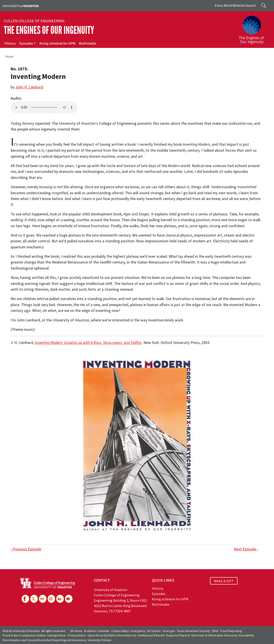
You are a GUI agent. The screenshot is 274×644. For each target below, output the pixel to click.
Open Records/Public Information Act (112, 635)
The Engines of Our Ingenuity (49, 30)
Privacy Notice (77, 635)
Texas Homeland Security (193, 631)
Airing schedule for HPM (57, 43)
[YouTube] (69, 599)
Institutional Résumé (151, 635)
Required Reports (178, 635)
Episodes (26, 43)
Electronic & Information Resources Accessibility (223, 635)
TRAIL (215, 631)
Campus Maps (120, 631)
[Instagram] (51, 599)
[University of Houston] (21, 6)
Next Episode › (246, 549)
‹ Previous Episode (26, 549)
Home (9, 56)
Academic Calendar (97, 631)
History (10, 43)
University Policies (100, 640)
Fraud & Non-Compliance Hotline (24, 635)
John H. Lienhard (29, 87)
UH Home (76, 631)
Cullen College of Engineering (34, 21)
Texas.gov (169, 631)
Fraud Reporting (231, 631)
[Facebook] (25, 599)
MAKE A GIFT (224, 581)
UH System (154, 631)
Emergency (138, 631)
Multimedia (88, 43)
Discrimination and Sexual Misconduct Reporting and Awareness (44, 640)
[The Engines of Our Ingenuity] (254, 28)
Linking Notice (57, 635)
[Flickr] (43, 599)
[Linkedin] (60, 599)
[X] (34, 599)
